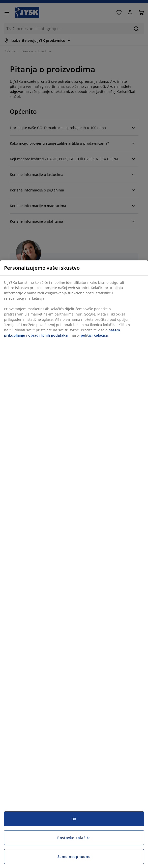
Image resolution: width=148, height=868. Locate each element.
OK (74, 819)
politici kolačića (94, 335)
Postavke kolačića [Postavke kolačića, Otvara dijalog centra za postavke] (74, 838)
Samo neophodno (74, 857)
